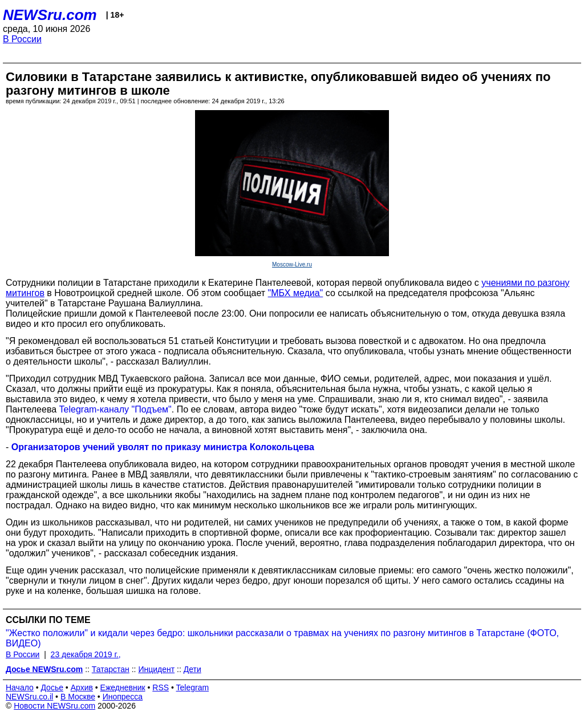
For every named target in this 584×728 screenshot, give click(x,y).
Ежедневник (123, 687)
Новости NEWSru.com (54, 706)
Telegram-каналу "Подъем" (115, 409)
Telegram (193, 687)
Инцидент (156, 669)
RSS (161, 687)
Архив (82, 687)
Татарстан (111, 669)
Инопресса (123, 697)
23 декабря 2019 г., (86, 654)
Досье (52, 687)
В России (22, 39)
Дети (192, 669)
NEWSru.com (50, 15)
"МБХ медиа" (296, 293)
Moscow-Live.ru (292, 264)
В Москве (78, 697)
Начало (20, 687)
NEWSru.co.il (29, 697)
